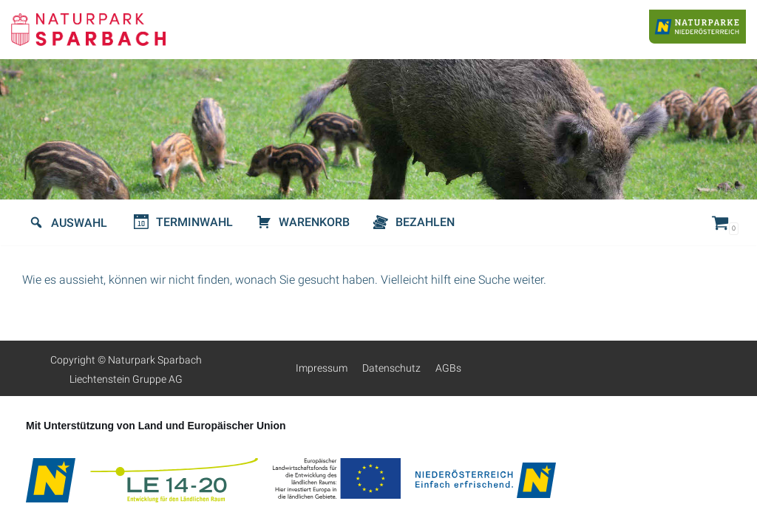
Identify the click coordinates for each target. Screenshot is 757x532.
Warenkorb (314, 222)
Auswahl (79, 223)
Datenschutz (391, 368)
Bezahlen (425, 222)
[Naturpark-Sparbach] (88, 30)
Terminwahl (194, 222)
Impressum (322, 368)
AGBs (448, 368)
